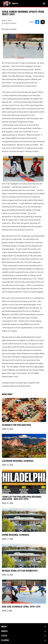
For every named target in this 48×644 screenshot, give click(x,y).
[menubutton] (44, 4)
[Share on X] (43, 22)
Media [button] (4, 627)
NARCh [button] (4, 631)
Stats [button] (4, 636)
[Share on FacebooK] (37, 22)
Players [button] (5, 640)
